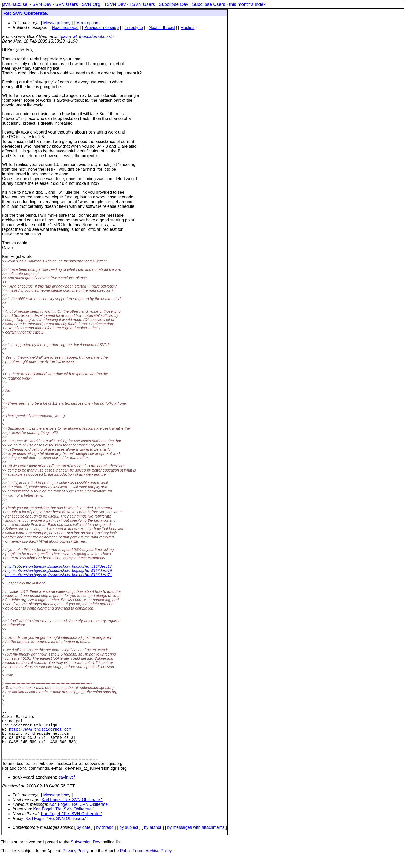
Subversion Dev (86, 852)
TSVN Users (142, 4)
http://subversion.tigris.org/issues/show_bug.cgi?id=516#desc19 (59, 571)
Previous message (102, 28)
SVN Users (66, 4)
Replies (187, 28)
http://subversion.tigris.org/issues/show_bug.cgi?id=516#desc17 (59, 566)
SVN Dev (42, 4)
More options (88, 23)
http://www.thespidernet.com (40, 734)
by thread (105, 838)
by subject (129, 838)
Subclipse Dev (173, 4)
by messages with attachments (196, 838)
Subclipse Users (209, 4)
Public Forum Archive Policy (146, 861)
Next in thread (162, 28)
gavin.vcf (66, 788)
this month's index (247, 4)
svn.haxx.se (15, 4)
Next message (65, 28)
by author (153, 838)
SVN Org (91, 4)
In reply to (134, 28)
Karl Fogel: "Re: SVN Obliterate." (72, 810)
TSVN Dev (115, 4)
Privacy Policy (76, 861)
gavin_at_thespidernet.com (86, 36)
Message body (57, 23)
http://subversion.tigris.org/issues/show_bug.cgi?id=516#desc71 (59, 575)
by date (83, 838)
